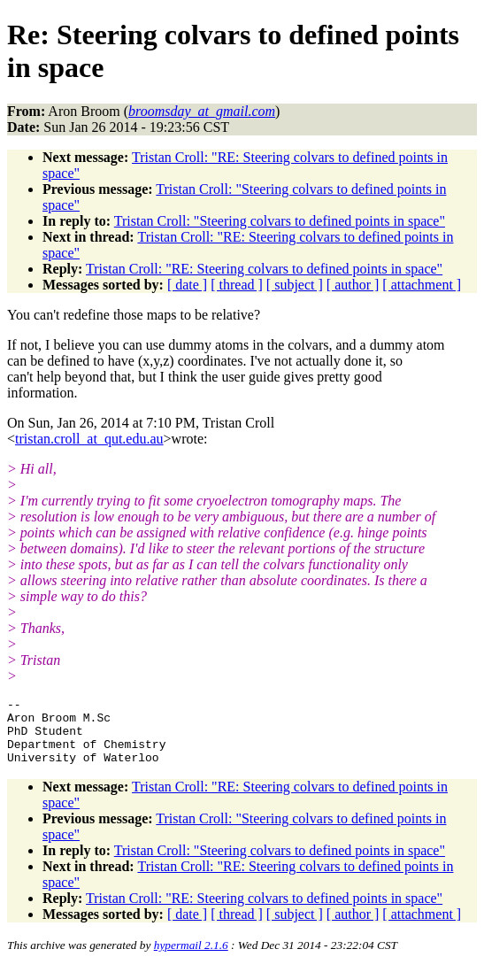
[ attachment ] (422, 285)
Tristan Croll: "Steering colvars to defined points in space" (280, 221)
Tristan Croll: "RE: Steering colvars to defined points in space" (264, 269)
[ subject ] (295, 285)
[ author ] (353, 285)
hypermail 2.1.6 (191, 958)
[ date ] (187, 285)
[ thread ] (237, 285)
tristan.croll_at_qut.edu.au (89, 439)
